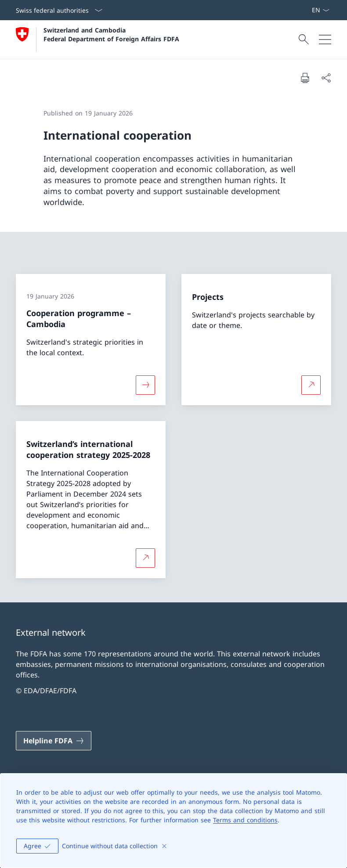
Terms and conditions (245, 820)
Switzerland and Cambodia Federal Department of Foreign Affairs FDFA (111, 34)
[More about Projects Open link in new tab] (311, 385)
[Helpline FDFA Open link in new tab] (54, 741)
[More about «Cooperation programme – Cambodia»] (145, 385)
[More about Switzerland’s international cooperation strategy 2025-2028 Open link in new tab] (145, 558)
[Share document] (326, 78)
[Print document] (305, 78)
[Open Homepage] (98, 40)
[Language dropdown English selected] (320, 10)
